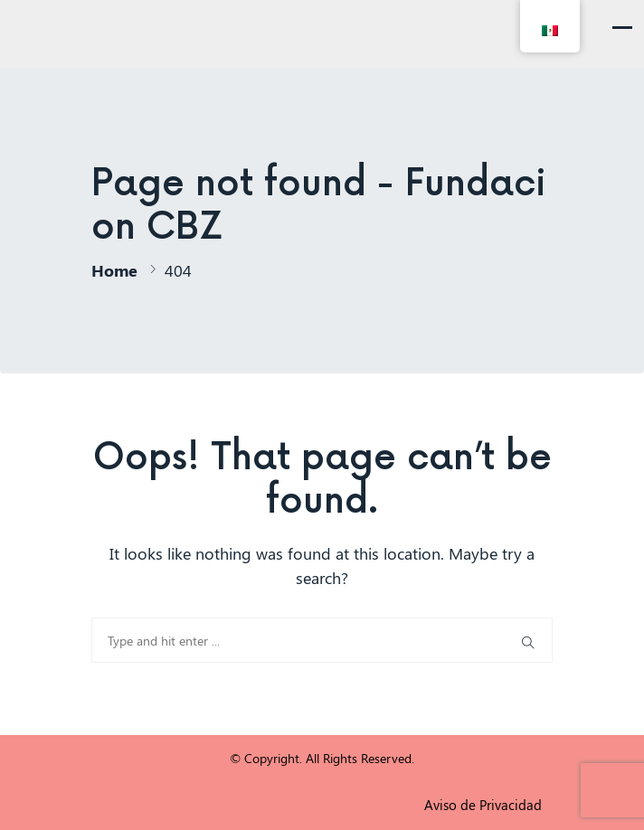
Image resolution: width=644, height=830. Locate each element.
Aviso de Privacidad (483, 805)
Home (114, 270)
